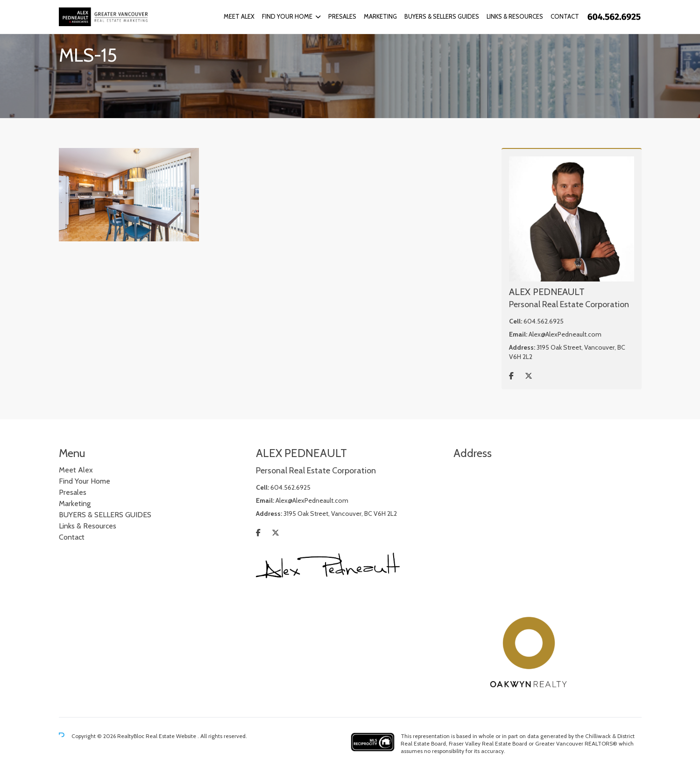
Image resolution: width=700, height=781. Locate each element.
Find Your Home (287, 16)
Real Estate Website (172, 736)
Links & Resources (515, 16)
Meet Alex (239, 16)
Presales (342, 16)
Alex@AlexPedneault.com (565, 334)
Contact (565, 16)
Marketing (380, 16)
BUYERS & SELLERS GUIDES (442, 16)
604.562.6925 (544, 321)
